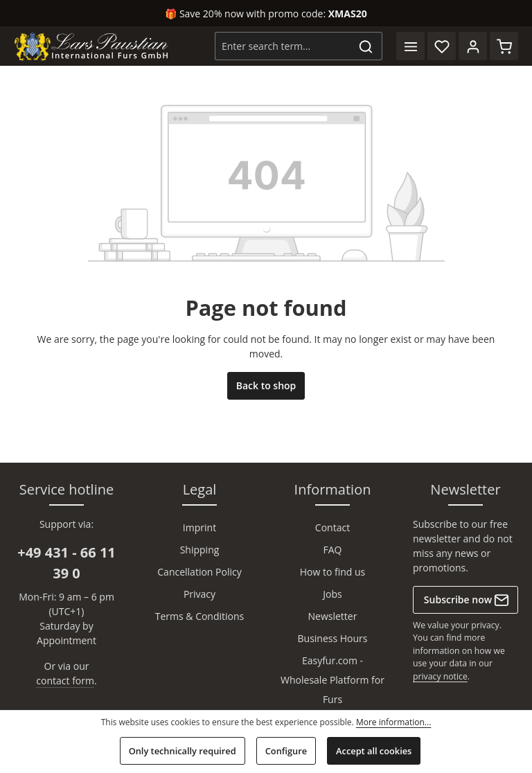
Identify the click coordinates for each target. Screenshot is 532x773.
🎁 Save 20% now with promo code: (266, 14)
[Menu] (410, 46)
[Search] (366, 46)
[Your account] (473, 46)
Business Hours (333, 638)
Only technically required (183, 751)
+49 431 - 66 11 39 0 (66, 563)
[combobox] (283, 46)
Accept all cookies (374, 751)
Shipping (200, 550)
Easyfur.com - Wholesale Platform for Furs (332, 680)
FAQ (333, 550)
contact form (65, 681)
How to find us (333, 572)
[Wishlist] (442, 46)
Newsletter (333, 616)
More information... (393, 722)
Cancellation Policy (199, 572)
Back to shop (266, 385)
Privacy (199, 594)
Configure (286, 751)
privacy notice (440, 676)
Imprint (199, 527)
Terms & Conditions (200, 616)
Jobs (332, 594)
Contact (332, 527)
